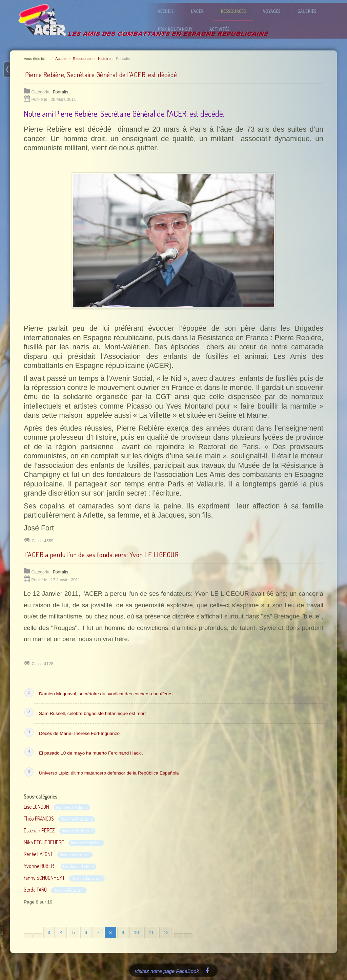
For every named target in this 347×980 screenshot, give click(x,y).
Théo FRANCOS (39, 819)
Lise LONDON (36, 807)
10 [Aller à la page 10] (136, 932)
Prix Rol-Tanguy (178, 29)
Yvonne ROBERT (40, 866)
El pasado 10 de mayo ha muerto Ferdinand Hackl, (91, 753)
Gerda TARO (35, 890)
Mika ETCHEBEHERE (44, 842)
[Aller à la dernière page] (188, 936)
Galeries (310, 11)
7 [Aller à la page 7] (98, 932)
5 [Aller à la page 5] (74, 932)
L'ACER (200, 11)
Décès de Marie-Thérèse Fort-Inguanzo (79, 733)
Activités (223, 29)
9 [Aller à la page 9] (123, 932)
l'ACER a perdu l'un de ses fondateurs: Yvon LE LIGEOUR (102, 554)
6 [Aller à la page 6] (86, 932)
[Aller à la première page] (28, 936)
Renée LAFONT (38, 854)
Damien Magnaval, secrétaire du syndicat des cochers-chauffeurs (106, 694)
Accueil (169, 11)
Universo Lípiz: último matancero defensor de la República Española (109, 773)
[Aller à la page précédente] (38, 936)
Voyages (275, 11)
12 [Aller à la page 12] (166, 932)
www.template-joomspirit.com (2, 941)
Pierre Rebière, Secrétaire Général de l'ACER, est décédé (101, 74)
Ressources (236, 11)
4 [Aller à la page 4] (61, 932)
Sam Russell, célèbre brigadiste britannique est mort (92, 713)
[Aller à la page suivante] (179, 936)
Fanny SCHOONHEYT (44, 878)
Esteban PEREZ (39, 830)
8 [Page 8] (110, 932)
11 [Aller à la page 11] (151, 932)
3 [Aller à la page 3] (49, 932)
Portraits (61, 92)
